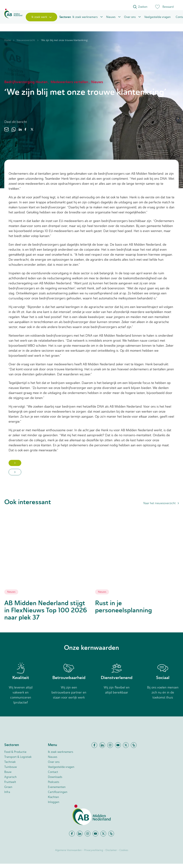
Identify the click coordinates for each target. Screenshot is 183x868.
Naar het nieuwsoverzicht (161, 507)
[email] (6, 134)
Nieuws (111, 20)
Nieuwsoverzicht (26, 45)
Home (8, 45)
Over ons (130, 20)
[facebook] (25, 134)
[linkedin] (20, 134)
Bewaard (164, 7)
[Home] (13, 20)
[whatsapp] (14, 134)
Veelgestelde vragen (157, 20)
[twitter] (32, 134)
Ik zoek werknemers (85, 20)
